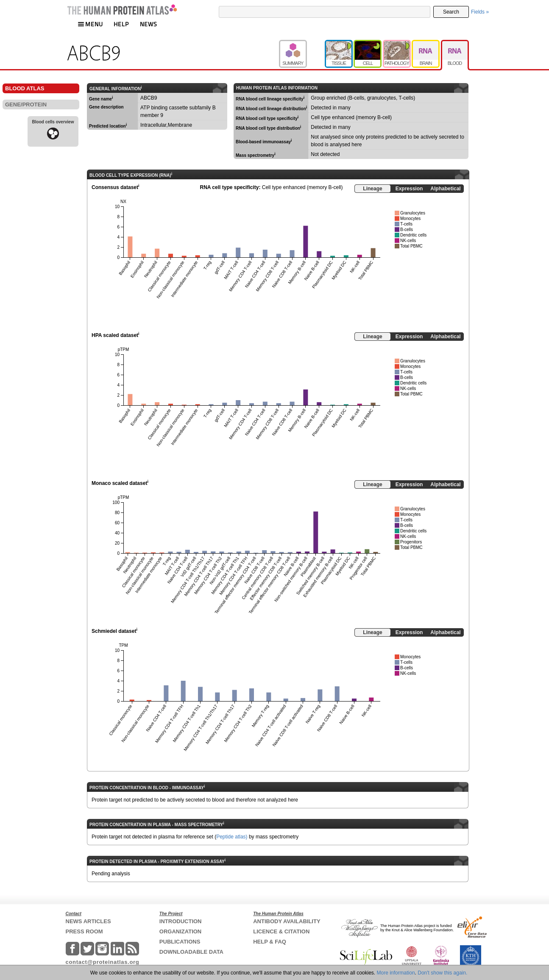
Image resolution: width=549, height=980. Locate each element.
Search (451, 12)
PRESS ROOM (84, 931)
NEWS (149, 24)
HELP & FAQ (270, 942)
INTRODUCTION (181, 921)
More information (396, 973)
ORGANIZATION (180, 931)
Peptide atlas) (232, 837)
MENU (90, 24)
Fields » (480, 12)
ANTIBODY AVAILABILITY (287, 921)
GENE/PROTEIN (26, 104)
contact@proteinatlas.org (103, 962)
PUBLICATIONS (180, 942)
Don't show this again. (442, 973)
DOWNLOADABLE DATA (191, 952)
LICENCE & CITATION (281, 931)
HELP (121, 24)
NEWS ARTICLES (88, 921)
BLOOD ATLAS (25, 88)
